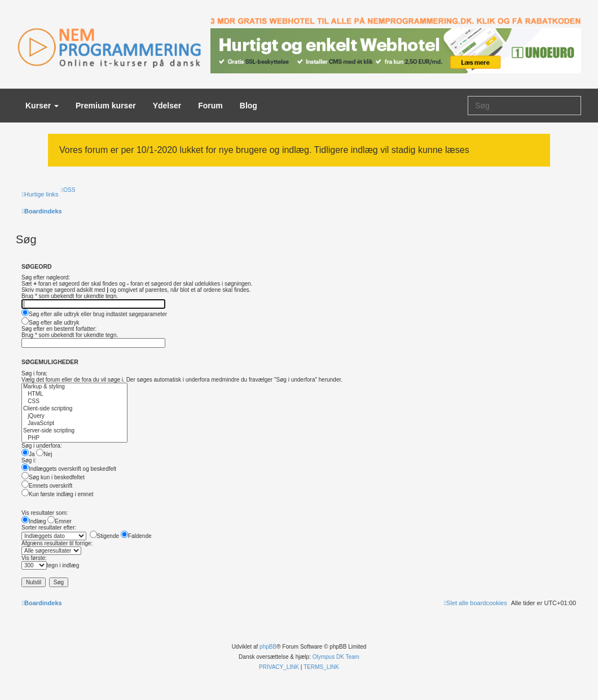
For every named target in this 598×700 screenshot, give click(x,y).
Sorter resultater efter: (49, 528)
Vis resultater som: (45, 513)
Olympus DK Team (336, 657)
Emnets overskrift (47, 486)
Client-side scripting (74, 409)
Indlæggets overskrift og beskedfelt (69, 469)
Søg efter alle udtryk (50, 323)
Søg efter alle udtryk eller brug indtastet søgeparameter (94, 314)
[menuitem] (69, 190)
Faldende (136, 536)
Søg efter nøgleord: (46, 277)
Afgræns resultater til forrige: (57, 543)
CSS (74, 402)
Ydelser (167, 106)
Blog (249, 106)
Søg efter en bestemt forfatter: (59, 329)
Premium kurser (106, 106)
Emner (59, 521)
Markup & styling (74, 387)
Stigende (104, 536)
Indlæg (34, 521)
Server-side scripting (74, 431)
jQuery (74, 416)
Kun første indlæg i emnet (58, 494)
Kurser (42, 106)
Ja (28, 454)
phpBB (268, 647)
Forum (210, 106)
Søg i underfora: (42, 446)
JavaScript (74, 424)
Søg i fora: (34, 373)
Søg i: (29, 460)
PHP (74, 438)
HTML (74, 394)
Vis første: (34, 558)
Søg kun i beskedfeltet (53, 477)
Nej (44, 454)
